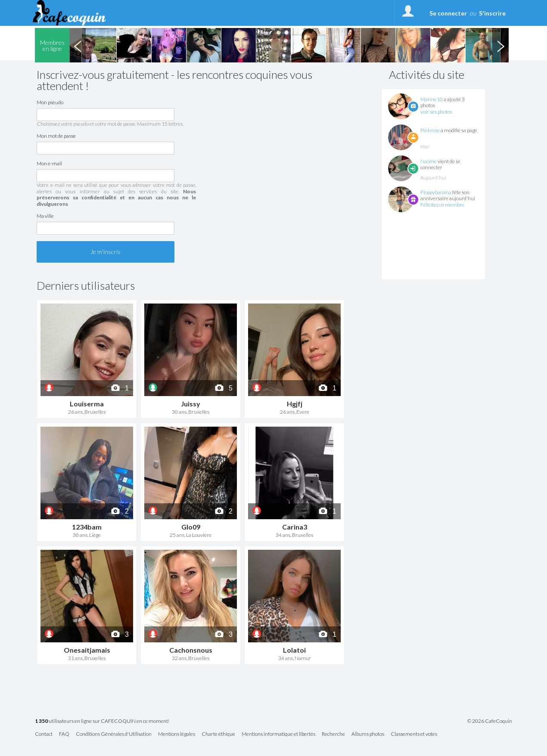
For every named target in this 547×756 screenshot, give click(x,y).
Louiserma (87, 404)
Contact (44, 734)
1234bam (87, 527)
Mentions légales (177, 734)
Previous (78, 45)
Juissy (191, 404)
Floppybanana (436, 192)
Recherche (333, 734)
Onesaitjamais (87, 650)
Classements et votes (414, 734)
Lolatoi (294, 650)
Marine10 (432, 99)
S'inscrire (492, 13)
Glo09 (191, 527)
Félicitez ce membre (442, 205)
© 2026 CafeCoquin (490, 721)
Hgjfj (295, 404)
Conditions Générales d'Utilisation (114, 734)
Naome (429, 161)
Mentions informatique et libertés (278, 734)
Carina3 (295, 527)
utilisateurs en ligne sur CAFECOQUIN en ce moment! (102, 721)
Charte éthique (218, 734)
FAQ (64, 734)
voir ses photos (436, 112)
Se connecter (448, 13)
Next (500, 45)
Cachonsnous (191, 650)
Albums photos (368, 734)
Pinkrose (430, 130)
